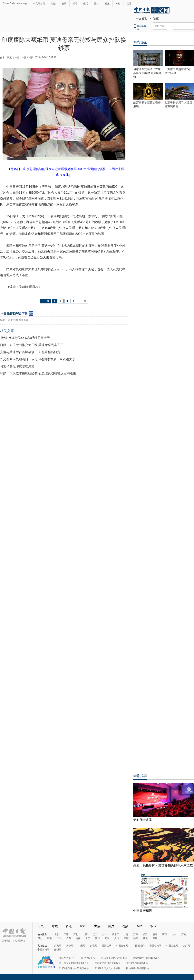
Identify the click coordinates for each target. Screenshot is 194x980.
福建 (155, 934)
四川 (97, 938)
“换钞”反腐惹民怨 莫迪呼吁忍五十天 (25, 338)
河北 (76, 934)
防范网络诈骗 (88, 958)
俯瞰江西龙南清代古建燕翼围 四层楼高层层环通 (147, 73)
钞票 (16, 320)
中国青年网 (122, 946)
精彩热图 (140, 42)
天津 (66, 934)
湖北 (40, 938)
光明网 (58, 950)
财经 (75, 4)
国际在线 (107, 946)
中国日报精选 (143, 911)
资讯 (64, 4)
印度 (10, 320)
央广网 (186, 946)
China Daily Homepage (15, 3)
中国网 (82, 946)
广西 (69, 938)
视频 (107, 4)
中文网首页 (39, 4)
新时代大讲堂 (143, 820)
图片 (96, 4)
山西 (85, 934)
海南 (78, 938)
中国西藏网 (172, 946)
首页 (41, 926)
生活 (86, 4)
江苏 (136, 934)
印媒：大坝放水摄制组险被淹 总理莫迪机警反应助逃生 (38, 373)
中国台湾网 (155, 946)
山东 (174, 934)
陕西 (136, 938)
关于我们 (7, 941)
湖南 (49, 938)
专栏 (118, 4)
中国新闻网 (43, 950)
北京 (56, 934)
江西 (164, 934)
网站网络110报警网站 (138, 968)
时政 (53, 4)
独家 (156, 18)
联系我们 (20, 941)
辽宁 (95, 934)
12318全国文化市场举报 (107, 968)
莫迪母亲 (24, 320)
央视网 (93, 946)
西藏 (126, 938)
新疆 (145, 938)
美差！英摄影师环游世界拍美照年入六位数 (163, 865)
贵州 (117, 938)
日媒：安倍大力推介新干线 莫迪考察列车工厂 (32, 345)
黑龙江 (115, 934)
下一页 (82, 301)
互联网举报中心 (67, 958)
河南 (184, 934)
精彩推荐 (140, 776)
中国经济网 (139, 946)
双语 (129, 4)
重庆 (88, 938)
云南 (107, 938)
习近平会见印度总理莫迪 (17, 366)
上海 (126, 934)
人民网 (58, 946)
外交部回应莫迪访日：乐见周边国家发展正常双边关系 (38, 359)
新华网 (70, 946)
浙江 (145, 934)
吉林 (104, 934)
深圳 (155, 938)
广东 (59, 938)
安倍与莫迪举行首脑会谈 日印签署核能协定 (30, 352)
